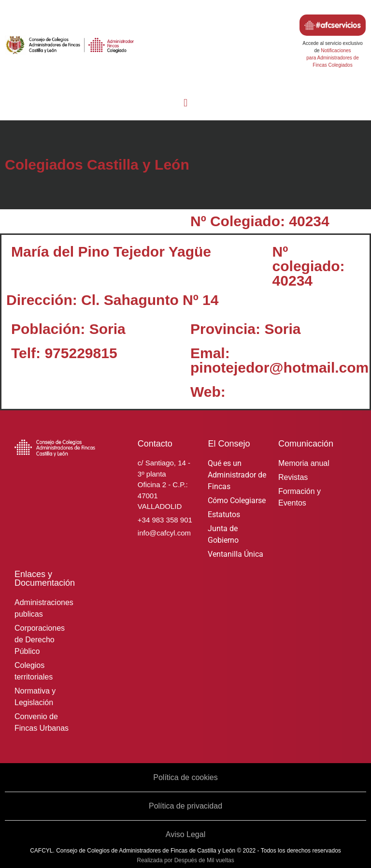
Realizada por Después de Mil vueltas (185, 860)
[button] (185, 103)
